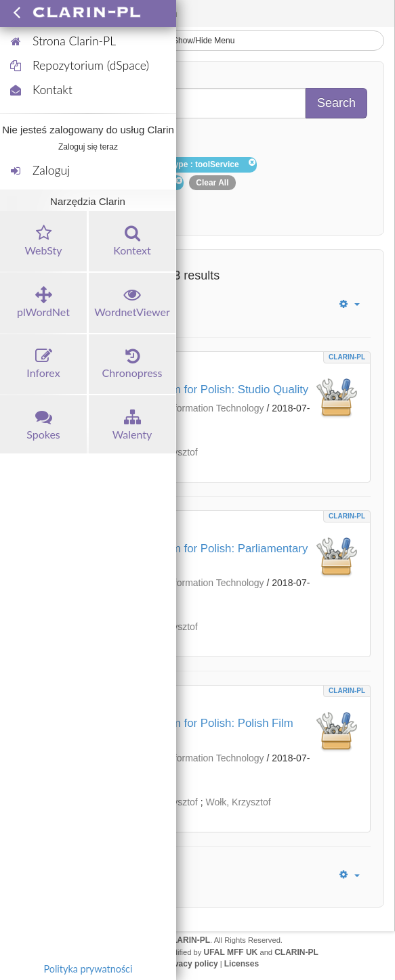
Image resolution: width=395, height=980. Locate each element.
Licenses (242, 964)
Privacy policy (191, 964)
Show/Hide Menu (198, 41)
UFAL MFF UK (231, 952)
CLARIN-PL (347, 357)
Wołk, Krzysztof (238, 802)
